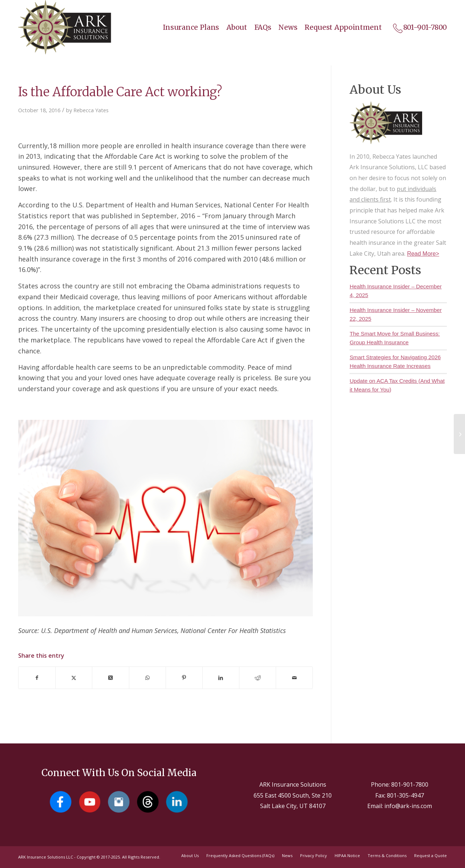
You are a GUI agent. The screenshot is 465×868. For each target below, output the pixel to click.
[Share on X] (74, 678)
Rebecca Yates (91, 110)
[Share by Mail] (294, 678)
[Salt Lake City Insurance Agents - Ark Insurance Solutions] (65, 27)
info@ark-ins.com (408, 806)
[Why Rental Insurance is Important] (459, 434)
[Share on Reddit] (258, 678)
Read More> (423, 254)
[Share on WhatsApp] (147, 678)
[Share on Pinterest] (184, 678)
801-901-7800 (410, 784)
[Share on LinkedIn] (221, 678)
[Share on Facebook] (37, 678)
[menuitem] (187, 27)
